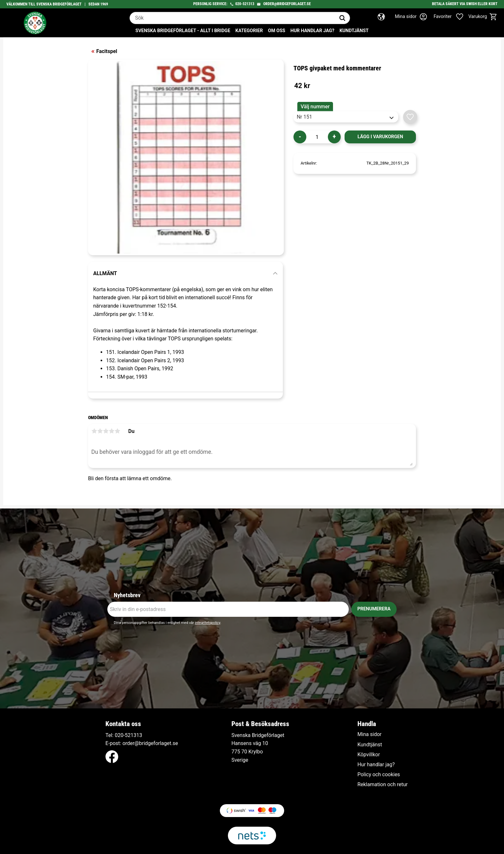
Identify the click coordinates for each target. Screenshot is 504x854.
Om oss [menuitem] (277, 31)
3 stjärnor (106, 431)
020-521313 (245, 4)
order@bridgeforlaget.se (287, 4)
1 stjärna (94, 431)
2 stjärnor (100, 431)
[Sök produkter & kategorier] (232, 18)
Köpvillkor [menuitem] (369, 755)
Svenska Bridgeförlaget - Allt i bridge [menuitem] (183, 31)
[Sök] (342, 18)
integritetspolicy (207, 623)
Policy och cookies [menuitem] (379, 775)
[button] (452, 17)
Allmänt (105, 273)
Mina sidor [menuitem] (369, 734)
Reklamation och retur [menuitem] (382, 785)
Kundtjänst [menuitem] (354, 31)
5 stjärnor (117, 431)
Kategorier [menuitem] (249, 31)
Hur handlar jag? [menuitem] (312, 31)
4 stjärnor (112, 431)
